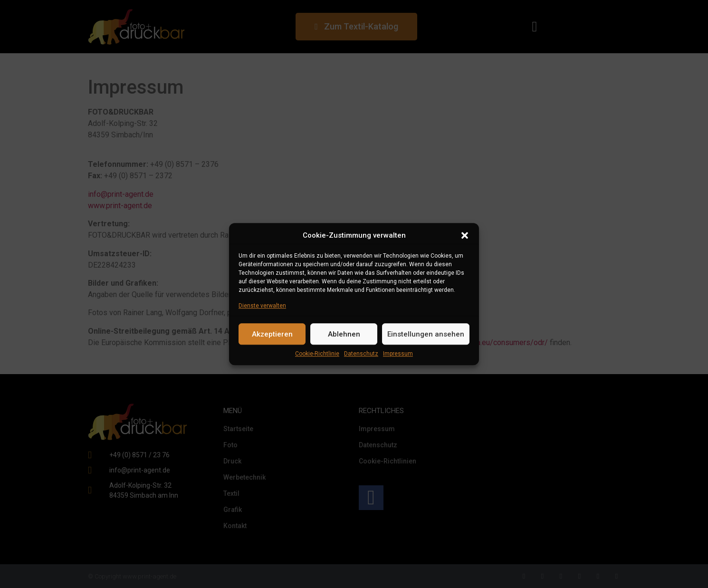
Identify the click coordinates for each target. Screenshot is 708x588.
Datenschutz (361, 354)
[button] (465, 235)
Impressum (398, 354)
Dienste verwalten (262, 306)
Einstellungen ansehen (426, 334)
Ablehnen (344, 334)
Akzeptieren (272, 334)
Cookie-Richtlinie (317, 354)
